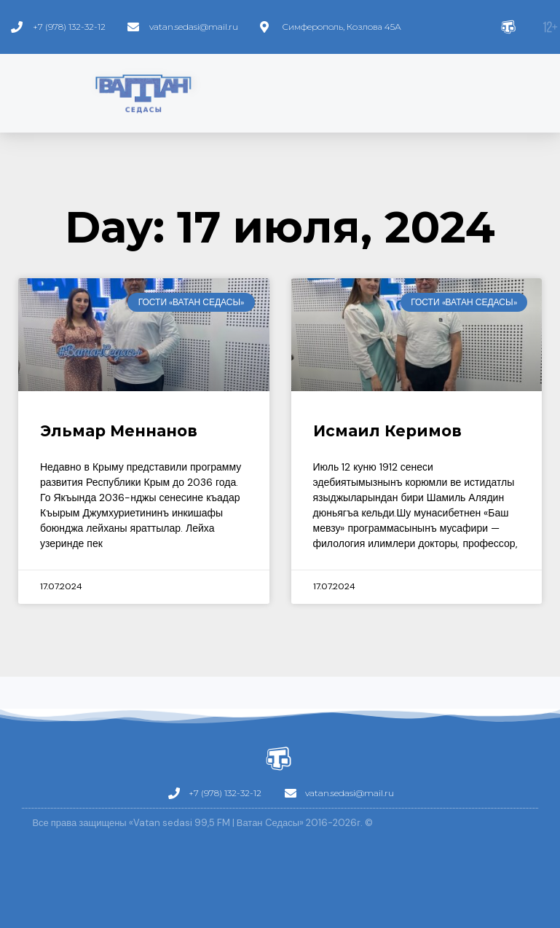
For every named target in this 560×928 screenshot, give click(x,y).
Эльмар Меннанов (119, 431)
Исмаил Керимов (387, 431)
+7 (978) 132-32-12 (69, 27)
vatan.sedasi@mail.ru (194, 27)
